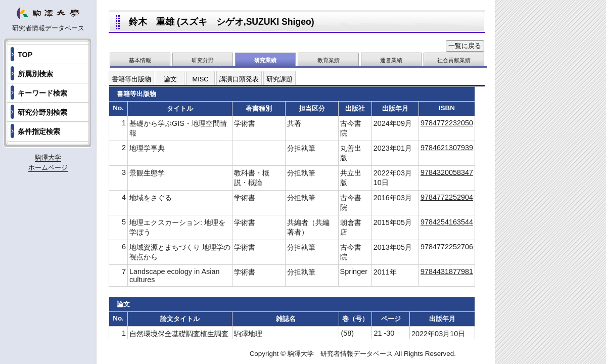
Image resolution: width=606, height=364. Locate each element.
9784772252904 (447, 197)
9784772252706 (447, 247)
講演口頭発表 (239, 79)
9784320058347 (447, 172)
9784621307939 (447, 148)
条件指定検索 (39, 131)
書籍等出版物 (131, 79)
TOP (25, 55)
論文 (170, 79)
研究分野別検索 (42, 112)
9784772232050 (447, 123)
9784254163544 (447, 222)
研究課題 (279, 79)
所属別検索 (35, 74)
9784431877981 (447, 271)
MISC (201, 79)
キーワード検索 (42, 93)
